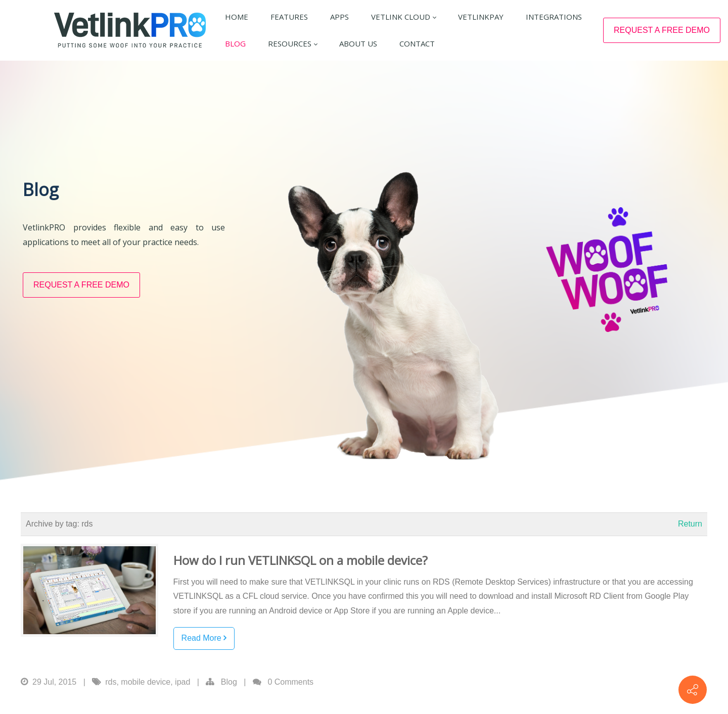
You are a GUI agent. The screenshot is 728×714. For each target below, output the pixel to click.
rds (111, 705)
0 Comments (290, 705)
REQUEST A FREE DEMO (662, 30)
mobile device (146, 705)
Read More (204, 661)
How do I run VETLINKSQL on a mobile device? (301, 583)
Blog (229, 705)
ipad (183, 705)
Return (690, 547)
